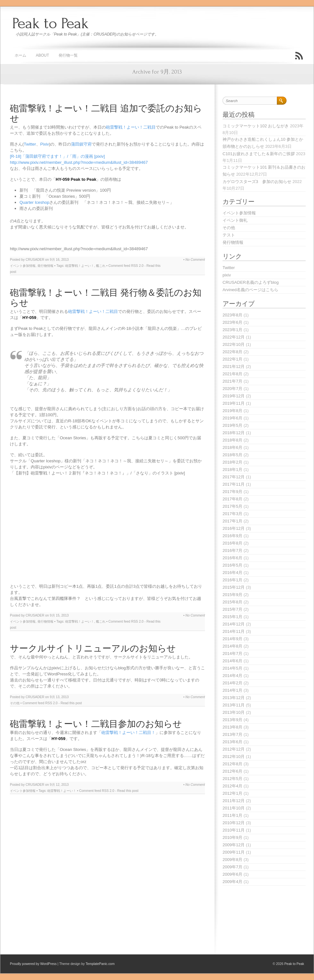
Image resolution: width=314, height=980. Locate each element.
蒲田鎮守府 (81, 144)
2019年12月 (234, 396)
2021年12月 (234, 367)
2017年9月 (232, 492)
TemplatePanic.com (100, 964)
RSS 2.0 (137, 266)
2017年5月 (232, 506)
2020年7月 (232, 389)
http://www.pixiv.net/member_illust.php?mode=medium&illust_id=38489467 (79, 162)
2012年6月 (232, 771)
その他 (15, 703)
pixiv (227, 275)
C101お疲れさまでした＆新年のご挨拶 (259, 154)
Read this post (71, 703)
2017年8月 (232, 499)
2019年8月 (232, 411)
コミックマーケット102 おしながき (256, 126)
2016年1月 (232, 580)
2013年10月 (234, 712)
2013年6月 (232, 742)
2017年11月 (234, 484)
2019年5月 (232, 425)
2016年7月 (232, 550)
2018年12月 (234, 433)
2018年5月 (232, 455)
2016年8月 (232, 543)
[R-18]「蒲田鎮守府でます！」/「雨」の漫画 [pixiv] (57, 156)
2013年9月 (232, 720)
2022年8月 (232, 352)
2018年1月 (232, 470)
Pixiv (45, 144)
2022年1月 (232, 359)
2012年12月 (234, 749)
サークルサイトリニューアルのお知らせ (93, 649)
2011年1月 (232, 815)
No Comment (195, 260)
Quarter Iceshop (34, 202)
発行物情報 (45, 266)
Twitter (30, 144)
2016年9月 (232, 536)
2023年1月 (232, 330)
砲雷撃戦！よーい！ (80, 266)
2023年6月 (232, 322)
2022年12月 (234, 337)
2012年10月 (234, 757)
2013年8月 (232, 727)
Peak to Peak (50, 23)
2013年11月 (234, 705)
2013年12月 (234, 698)
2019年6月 (232, 418)
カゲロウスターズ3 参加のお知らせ (257, 182)
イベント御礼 (235, 220)
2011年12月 (234, 801)
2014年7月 (232, 653)
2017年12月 (234, 477)
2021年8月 (232, 374)
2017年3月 (232, 514)
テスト (229, 235)
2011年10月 (234, 808)
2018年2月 (232, 462)
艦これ (101, 266)
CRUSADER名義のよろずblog (251, 282)
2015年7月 (232, 609)
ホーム (20, 55)
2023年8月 (232, 315)
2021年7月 (232, 381)
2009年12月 (234, 845)
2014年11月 (234, 631)
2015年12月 (234, 587)
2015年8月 (232, 602)
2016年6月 (232, 558)
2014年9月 (232, 639)
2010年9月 (232, 837)
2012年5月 (232, 779)
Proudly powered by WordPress (33, 964)
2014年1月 (232, 690)
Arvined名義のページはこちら (250, 290)
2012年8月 (232, 764)
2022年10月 (234, 344)
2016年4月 (232, 573)
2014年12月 (234, 624)
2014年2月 (232, 683)
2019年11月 (234, 403)
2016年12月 (234, 528)
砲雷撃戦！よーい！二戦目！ (128, 733)
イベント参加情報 (23, 266)
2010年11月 (234, 830)
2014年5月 (232, 668)
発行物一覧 (68, 55)
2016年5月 (232, 565)
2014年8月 (232, 646)
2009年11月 (234, 852)
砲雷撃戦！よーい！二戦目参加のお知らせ (96, 724)
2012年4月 (232, 786)
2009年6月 (232, 874)
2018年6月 (232, 447)
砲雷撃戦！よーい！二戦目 (131, 127)
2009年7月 (232, 867)
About (42, 55)
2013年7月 (232, 734)
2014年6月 (232, 661)
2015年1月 (232, 617)
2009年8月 (232, 860)
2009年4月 (232, 882)
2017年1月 (232, 521)
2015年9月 (232, 595)
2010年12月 (234, 823)
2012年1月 (232, 793)
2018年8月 (232, 440)
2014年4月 (232, 676)
